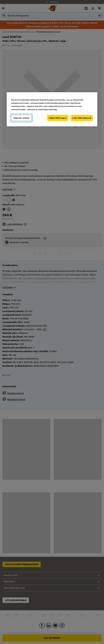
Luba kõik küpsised (82, 118)
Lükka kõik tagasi (58, 118)
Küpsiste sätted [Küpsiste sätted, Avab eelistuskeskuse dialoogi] (21, 118)
